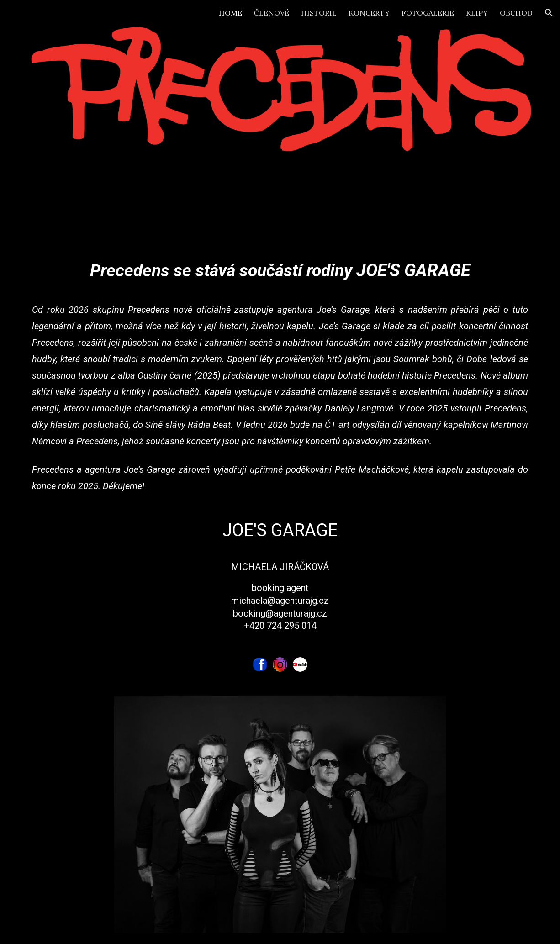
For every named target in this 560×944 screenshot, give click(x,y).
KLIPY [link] (477, 13)
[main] (280, 451)
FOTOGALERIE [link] (428, 13)
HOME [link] (230, 13)
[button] (549, 13)
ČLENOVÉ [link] (272, 13)
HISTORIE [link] (319, 13)
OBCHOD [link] (516, 13)
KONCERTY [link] (369, 13)
